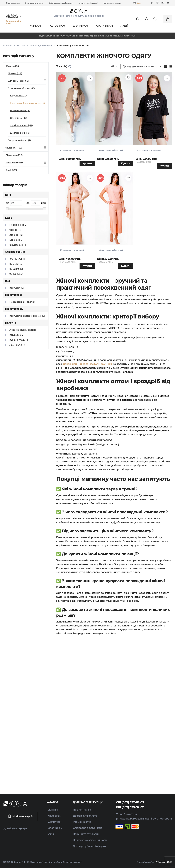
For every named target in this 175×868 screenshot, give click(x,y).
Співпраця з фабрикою (87, 828)
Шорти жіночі (20, 133)
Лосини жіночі (20, 111)
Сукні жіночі (19, 118)
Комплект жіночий (72, 151)
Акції (124, 26)
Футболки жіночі (21, 125)
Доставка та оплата (34, 3)
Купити (87, 163)
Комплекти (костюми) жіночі (28, 103)
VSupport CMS (164, 862)
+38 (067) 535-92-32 (130, 807)
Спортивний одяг (19, 140)
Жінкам (37, 26)
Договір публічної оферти (89, 846)
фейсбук (67, 36)
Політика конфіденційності (90, 840)
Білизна (15, 73)
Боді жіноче (18, 96)
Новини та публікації (88, 3)
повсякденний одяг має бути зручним (87, 364)
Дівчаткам (82, 26)
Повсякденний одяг (41, 46)
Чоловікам (58, 26)
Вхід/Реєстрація (15, 829)
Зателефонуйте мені (14, 22)
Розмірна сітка (82, 822)
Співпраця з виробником (61, 3)
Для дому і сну (18, 81)
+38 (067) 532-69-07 (12, 16)
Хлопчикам (105, 26)
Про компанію (13, 3)
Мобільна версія (20, 816)
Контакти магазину (112, 3)
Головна (8, 46)
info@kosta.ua (126, 814)
